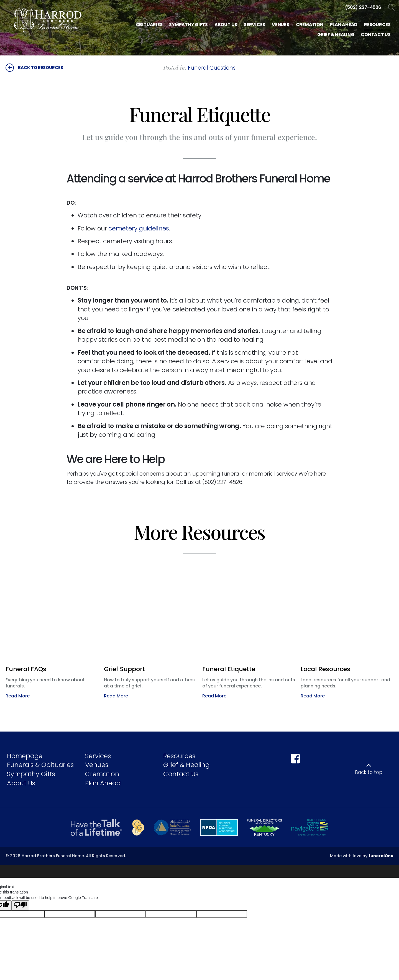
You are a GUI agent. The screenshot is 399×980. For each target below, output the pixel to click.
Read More (18, 696)
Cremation (102, 774)
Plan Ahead (103, 783)
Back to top (369, 772)
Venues (97, 765)
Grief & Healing (186, 765)
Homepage (25, 756)
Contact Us (181, 774)
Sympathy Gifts (31, 774)
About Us (21, 783)
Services (98, 756)
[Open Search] (391, 8)
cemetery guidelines (139, 228)
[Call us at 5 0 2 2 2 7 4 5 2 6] (363, 7)
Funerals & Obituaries (40, 765)
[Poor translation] (20, 903)
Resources (179, 756)
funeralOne (381, 856)
